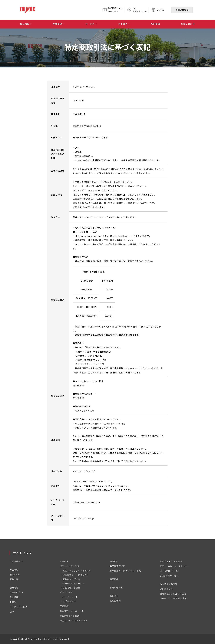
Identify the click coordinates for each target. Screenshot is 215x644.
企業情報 (57, 24)
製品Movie (15, 574)
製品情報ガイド (117, 566)
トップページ (16, 561)
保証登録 (64, 606)
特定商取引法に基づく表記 (173, 594)
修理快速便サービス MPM (75, 575)
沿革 (12, 611)
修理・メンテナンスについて (77, 571)
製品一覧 (14, 579)
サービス (90, 24)
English (160, 10)
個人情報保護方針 (169, 584)
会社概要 (14, 597)
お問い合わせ (182, 10)
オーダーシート (70, 597)
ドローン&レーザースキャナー (175, 566)
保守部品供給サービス (74, 583)
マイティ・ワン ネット (171, 561)
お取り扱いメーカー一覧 (72, 611)
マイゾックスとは (18, 607)
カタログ (123, 24)
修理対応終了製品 (71, 588)
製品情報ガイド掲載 (70, 616)
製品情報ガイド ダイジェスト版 (125, 571)
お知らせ (114, 596)
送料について (166, 589)
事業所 (13, 602)
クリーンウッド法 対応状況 (173, 598)
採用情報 (156, 24)
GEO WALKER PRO (169, 571)
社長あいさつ (16, 592)
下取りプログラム (71, 579)
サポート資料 (69, 601)
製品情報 (25, 24)
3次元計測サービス (169, 576)
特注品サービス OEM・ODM (74, 620)
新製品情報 (115, 601)
